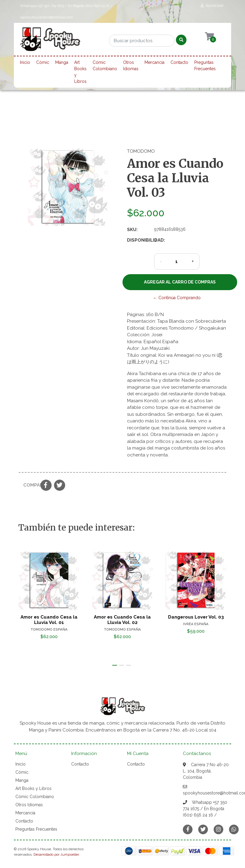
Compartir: (30, 485)
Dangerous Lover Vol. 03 (196, 617)
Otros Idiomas (131, 66)
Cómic (43, 62)
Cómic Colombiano (105, 66)
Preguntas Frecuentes (205, 66)
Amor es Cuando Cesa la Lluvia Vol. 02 (122, 619)
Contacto (179, 62)
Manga (62, 62)
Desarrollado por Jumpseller (56, 854)
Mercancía (154, 62)
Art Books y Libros (80, 72)
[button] (115, 665)
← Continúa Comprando (177, 298)
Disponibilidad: (138, 240)
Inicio (25, 62)
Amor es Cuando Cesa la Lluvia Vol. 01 (49, 619)
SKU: (132, 230)
